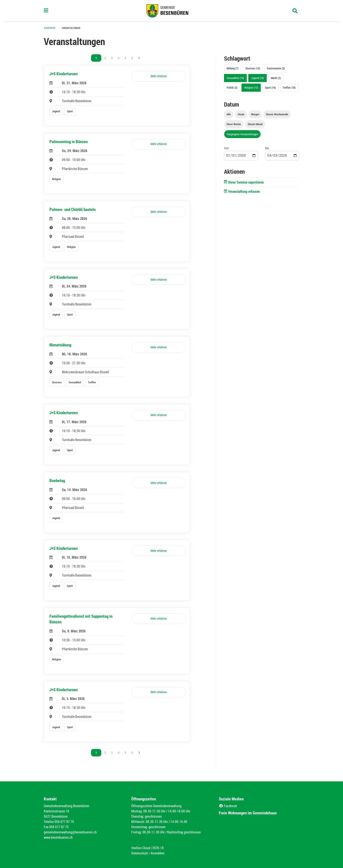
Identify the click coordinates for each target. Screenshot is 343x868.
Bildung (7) (233, 68)
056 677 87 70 (64, 822)
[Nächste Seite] (139, 58)
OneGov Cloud (141, 848)
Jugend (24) (258, 78)
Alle (229, 114)
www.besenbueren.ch (58, 837)
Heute (241, 114)
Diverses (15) (253, 68)
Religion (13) (251, 88)
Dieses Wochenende (277, 114)
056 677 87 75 (59, 827)
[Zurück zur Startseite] (171, 11)
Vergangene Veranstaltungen (242, 134)
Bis (267, 148)
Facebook (228, 806)
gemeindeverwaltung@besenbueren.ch (70, 832)
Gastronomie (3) (276, 68)
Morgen (255, 114)
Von (226, 148)
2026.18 (158, 848)
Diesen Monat (255, 124)
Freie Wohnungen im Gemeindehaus (248, 813)
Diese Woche (234, 124)
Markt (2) (276, 78)
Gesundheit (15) (235, 78)
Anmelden (158, 853)
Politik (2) (232, 88)
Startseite (49, 28)
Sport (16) (270, 88)
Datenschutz (140, 853)
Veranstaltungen (71, 28)
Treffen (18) (289, 88)
